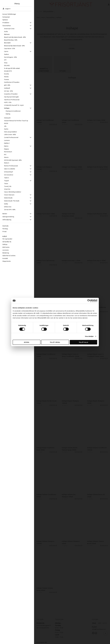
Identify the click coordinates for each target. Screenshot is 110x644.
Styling (7, 114)
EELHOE (6, 65)
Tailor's (5, 178)
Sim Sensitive (7, 175)
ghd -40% (6, 85)
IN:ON (5, 123)
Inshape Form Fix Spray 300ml (97, 167)
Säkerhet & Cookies (8, 256)
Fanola (5, 77)
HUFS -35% (6, 102)
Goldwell (6, 88)
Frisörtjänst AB (42, 642)
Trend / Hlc (6, 186)
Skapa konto (5, 261)
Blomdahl (6, 43)
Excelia (5, 74)
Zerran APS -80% (8, 210)
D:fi (4, 60)
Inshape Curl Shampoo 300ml (72, 167)
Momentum (7, 152)
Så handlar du (6, 242)
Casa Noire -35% (8, 48)
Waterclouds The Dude (10, 201)
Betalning (5, 253)
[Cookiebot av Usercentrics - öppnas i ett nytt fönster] (89, 301)
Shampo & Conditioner (12, 111)
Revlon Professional (10, 166)
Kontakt (4, 258)
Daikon (5, 54)
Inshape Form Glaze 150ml (46, 214)
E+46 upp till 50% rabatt (11, 68)
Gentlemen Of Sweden (10, 82)
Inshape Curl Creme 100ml (96, 120)
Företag (4, 229)
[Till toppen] (106, 633)
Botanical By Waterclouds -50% (13, 46)
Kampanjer (5, 17)
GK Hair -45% (7, 91)
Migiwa (5, 149)
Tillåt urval (55, 342)
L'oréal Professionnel (10, 137)
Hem (43, 17)
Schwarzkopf (7, 172)
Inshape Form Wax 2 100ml (71, 261)
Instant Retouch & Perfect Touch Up (15, 121)
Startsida (4, 226)
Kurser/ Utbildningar (8, 14)
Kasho (5, 129)
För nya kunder (6, 239)
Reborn (5, 163)
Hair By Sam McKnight (10, 97)
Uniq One (6, 189)
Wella (5, 204)
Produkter (5, 23)
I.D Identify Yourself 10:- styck (13, 105)
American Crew (8, 29)
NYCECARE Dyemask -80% (12, 160)
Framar (5, 79)
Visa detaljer (89, 336)
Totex (5, 184)
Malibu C (6, 143)
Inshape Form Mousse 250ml (97, 214)
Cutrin (5, 51)
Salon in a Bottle (8, 169)
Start (38, 17)
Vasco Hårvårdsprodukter (11, 192)
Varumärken (5, 26)
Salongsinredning (7, 217)
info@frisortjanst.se (99, 629)
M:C (4, 154)
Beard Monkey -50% (9, 40)
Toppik (5, 181)
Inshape (5, 108)
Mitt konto (5, 247)
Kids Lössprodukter (9, 132)
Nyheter (4, 20)
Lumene (6, 140)
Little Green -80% (9, 134)
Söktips (4, 244)
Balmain (6, 34)
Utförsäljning (6, 220)
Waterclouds (7, 198)
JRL (4, 126)
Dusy (4, 63)
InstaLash (6, 118)
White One (6, 207)
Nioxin (5, 157)
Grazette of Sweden (10, 94)
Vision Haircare (8, 195)
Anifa (5, 32)
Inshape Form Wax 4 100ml (96, 261)
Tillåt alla (83, 342)
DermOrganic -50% (9, 57)
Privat (3, 231)
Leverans (4, 250)
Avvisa (27, 342)
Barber (4, 214)
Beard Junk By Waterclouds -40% (14, 37)
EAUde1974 (7, 71)
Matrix (5, 146)
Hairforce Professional (10, 100)
